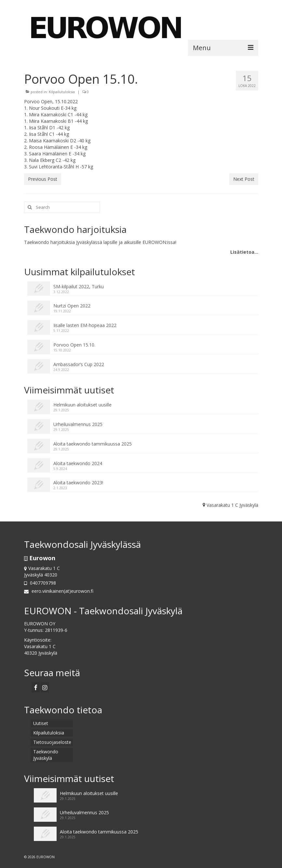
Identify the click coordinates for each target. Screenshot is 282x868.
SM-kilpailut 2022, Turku (79, 286)
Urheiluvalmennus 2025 (78, 424)
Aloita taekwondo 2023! (78, 483)
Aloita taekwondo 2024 (78, 463)
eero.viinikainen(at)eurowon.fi (59, 591)
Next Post (244, 179)
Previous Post (43, 179)
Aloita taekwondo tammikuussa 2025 (93, 444)
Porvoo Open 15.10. (74, 345)
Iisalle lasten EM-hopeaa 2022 (85, 325)
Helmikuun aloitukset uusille (82, 405)
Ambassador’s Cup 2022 (79, 364)
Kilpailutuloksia (62, 92)
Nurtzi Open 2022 (72, 306)
